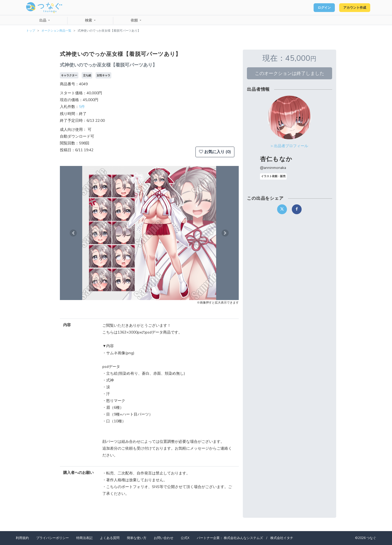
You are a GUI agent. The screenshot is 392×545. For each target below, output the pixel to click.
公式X (185, 538)
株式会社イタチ (282, 538)
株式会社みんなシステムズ (243, 538)
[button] (73, 233)
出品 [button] (43, 20)
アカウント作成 (351, 8)
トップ (31, 31)
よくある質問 (110, 538)
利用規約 (22, 538)
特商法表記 (84, 538)
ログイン (315, 8)
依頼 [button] (135, 20)
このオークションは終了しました (290, 73)
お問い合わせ (164, 538)
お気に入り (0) (215, 152)
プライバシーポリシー (53, 538)
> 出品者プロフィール (289, 146)
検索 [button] (89, 20)
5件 (82, 107)
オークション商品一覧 (56, 31)
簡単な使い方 (137, 538)
